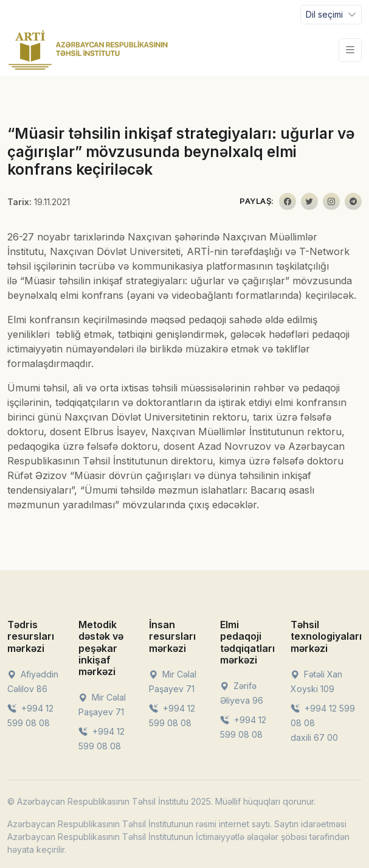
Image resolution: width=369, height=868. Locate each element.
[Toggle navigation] (331, 15)
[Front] (88, 50)
